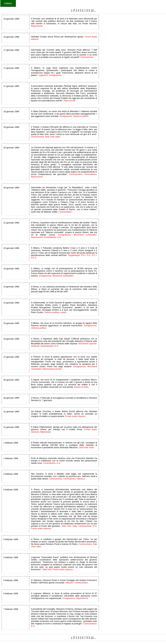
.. (95, 10)
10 (92, 10)
